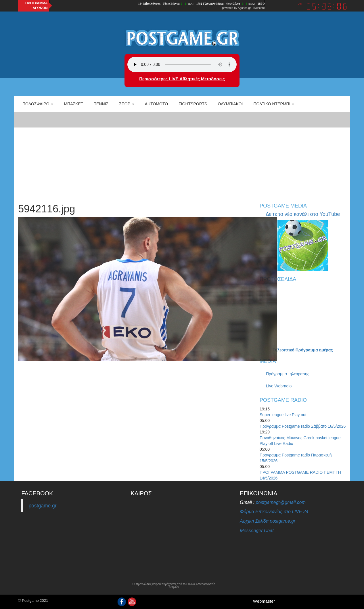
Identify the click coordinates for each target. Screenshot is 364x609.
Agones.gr (244, 8)
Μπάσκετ (73, 104)
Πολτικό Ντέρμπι (274, 104)
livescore (259, 8)
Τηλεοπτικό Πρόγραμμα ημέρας (303, 350)
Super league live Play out (283, 415)
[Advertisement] (182, 154)
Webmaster (264, 601)
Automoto (156, 104)
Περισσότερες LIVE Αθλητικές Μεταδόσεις (182, 79)
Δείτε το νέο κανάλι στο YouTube (303, 214)
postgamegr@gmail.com (281, 502)
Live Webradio (279, 386)
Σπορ (127, 104)
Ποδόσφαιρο (38, 104)
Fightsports (193, 104)
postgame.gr (42, 506)
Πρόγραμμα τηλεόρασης (288, 374)
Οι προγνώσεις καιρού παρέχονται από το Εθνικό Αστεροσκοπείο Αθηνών (174, 586)
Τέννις (101, 104)
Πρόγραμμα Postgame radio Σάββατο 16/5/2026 (303, 426)
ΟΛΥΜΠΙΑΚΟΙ (230, 104)
